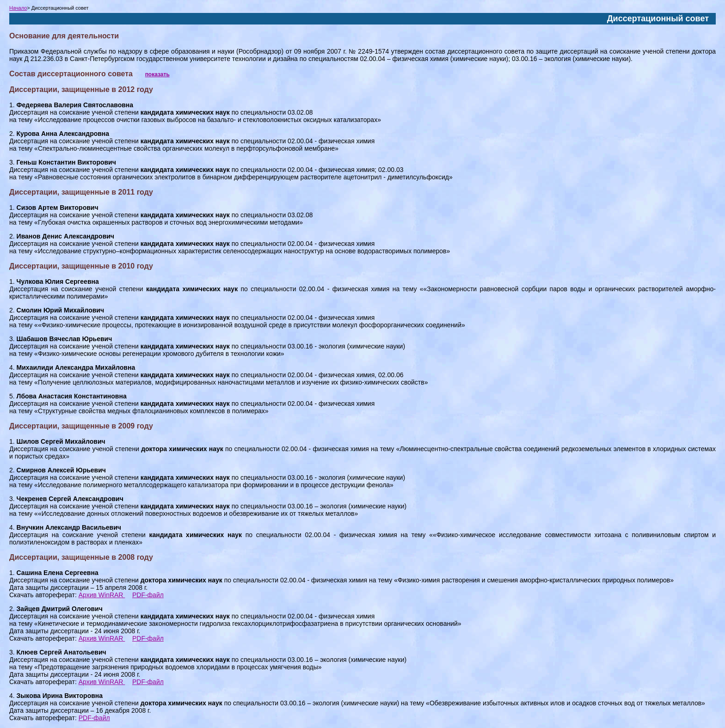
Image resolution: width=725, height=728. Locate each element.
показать (157, 74)
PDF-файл (148, 595)
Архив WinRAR (102, 595)
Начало (18, 8)
